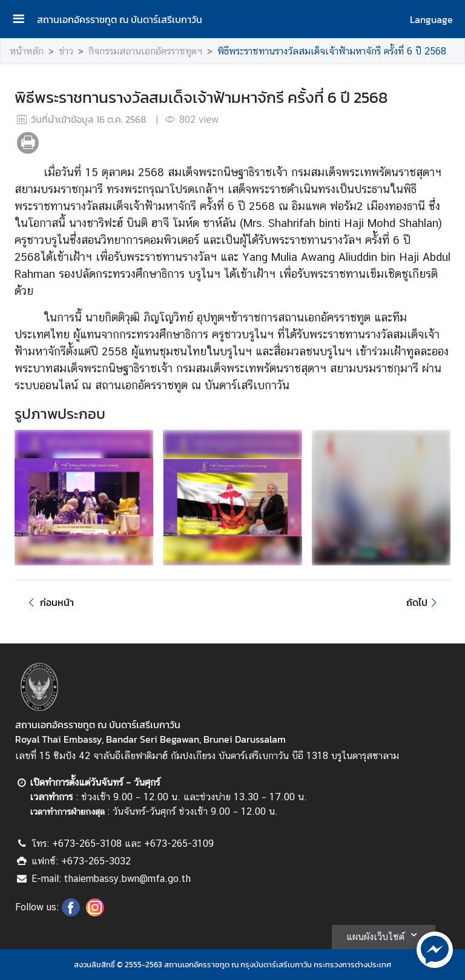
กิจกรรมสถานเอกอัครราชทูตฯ (145, 51)
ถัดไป (424, 602)
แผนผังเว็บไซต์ (384, 935)
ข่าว (66, 51)
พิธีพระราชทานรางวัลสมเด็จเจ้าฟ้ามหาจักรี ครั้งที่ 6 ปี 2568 (332, 51)
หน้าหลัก (27, 51)
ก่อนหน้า (49, 602)
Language (431, 19)
